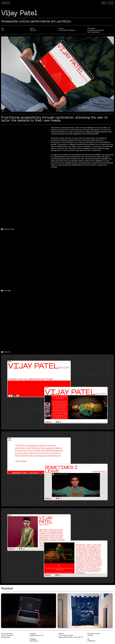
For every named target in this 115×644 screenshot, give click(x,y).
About (104, 3)
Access (111, 3)
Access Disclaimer (7, 634)
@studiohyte (34, 641)
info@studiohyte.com (37, 635)
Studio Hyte (6, 3)
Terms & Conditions (7, 635)
